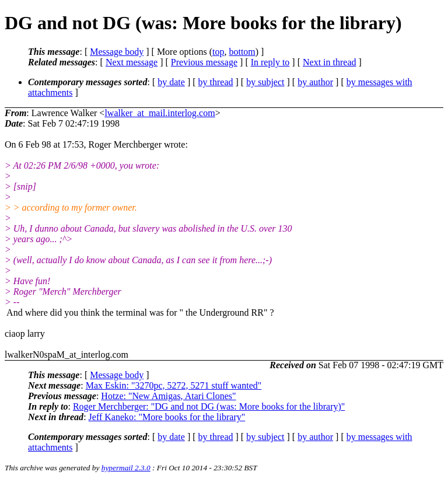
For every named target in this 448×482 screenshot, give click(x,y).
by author (315, 82)
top (218, 52)
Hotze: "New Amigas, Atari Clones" (168, 396)
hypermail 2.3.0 (126, 468)
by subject (265, 82)
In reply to (270, 62)
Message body (117, 52)
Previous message (204, 62)
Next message (132, 62)
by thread (216, 82)
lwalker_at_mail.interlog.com (160, 113)
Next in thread (330, 62)
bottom (242, 52)
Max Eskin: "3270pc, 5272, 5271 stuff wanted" (174, 385)
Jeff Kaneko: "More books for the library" (167, 417)
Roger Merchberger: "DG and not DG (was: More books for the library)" (209, 406)
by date (171, 82)
